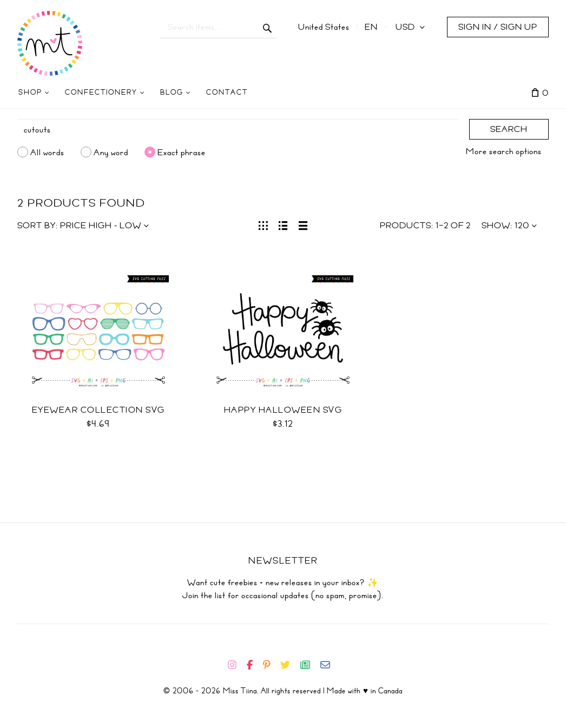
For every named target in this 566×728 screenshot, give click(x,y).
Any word (111, 152)
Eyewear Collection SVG (98, 410)
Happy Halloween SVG (283, 410)
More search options (504, 151)
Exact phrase (182, 152)
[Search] (238, 130)
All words (47, 152)
